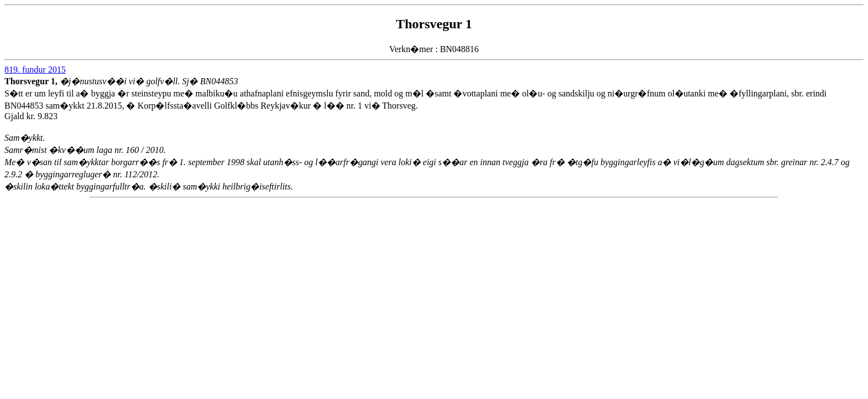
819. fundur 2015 (35, 70)
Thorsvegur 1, (32, 81)
